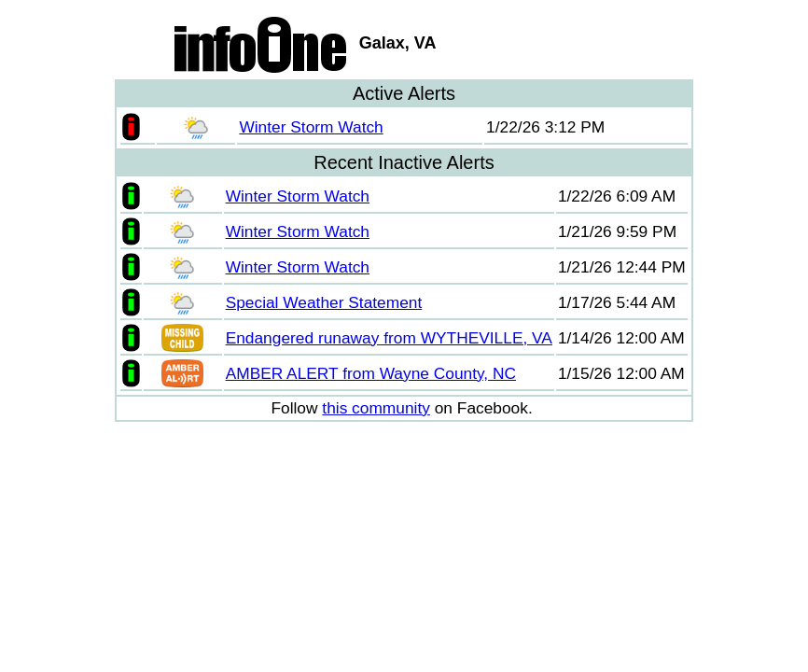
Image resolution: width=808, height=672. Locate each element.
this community (376, 408)
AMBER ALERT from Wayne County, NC (371, 373)
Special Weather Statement (324, 302)
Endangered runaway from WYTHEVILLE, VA (389, 338)
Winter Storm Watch (311, 127)
